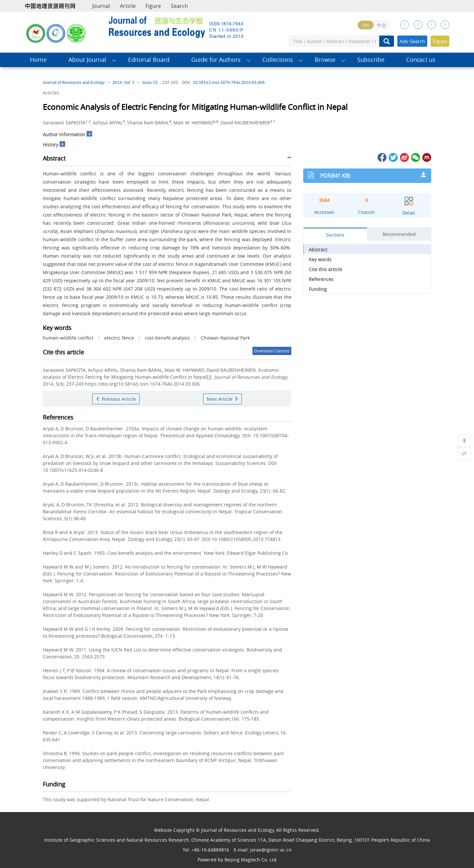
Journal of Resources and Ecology (74, 82)
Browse (325, 60)
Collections (278, 60)
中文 (382, 25)
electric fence (119, 338)
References (321, 279)
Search (179, 6)
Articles (51, 93)
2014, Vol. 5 (124, 82)
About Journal (87, 60)
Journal (101, 6)
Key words (320, 259)
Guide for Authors (216, 60)
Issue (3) (150, 82)
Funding (318, 289)
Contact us (421, 60)
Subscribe (371, 60)
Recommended (399, 234)
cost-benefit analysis (167, 338)
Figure (153, 6)
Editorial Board (149, 60)
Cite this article (325, 269)
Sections (335, 235)
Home (38, 60)
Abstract (318, 250)
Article (128, 6)
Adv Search (412, 41)
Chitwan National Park (225, 338)
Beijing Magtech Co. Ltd (250, 860)
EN (366, 25)
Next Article (223, 399)
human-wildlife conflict (68, 338)
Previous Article (116, 399)
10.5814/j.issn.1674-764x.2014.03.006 (229, 82)
